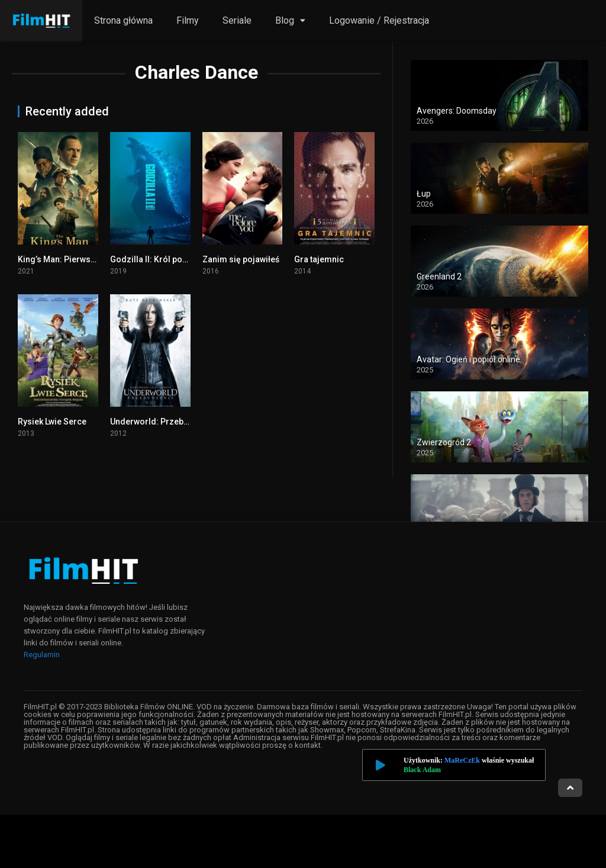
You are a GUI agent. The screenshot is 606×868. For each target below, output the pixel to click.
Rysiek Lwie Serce (52, 422)
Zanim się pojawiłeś (241, 259)
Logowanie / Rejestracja (379, 20)
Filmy (188, 20)
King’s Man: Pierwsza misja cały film (88, 259)
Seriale (237, 20)
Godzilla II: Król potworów (160, 259)
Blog (285, 20)
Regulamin (42, 655)
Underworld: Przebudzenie (162, 422)
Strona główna (123, 20)
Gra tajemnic (319, 259)
